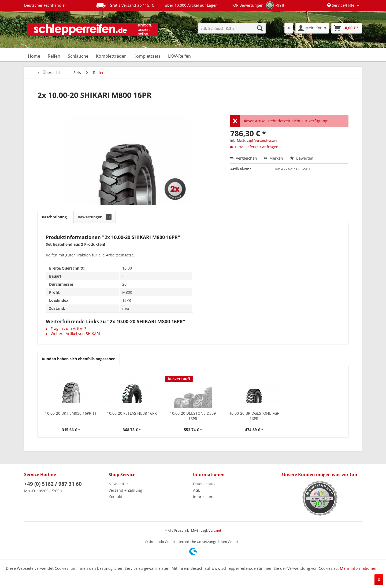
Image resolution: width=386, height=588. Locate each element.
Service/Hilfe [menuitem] (341, 5)
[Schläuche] (78, 56)
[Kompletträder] (111, 56)
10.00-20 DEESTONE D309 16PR (193, 416)
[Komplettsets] (147, 56)
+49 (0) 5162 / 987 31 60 (53, 484)
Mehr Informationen (358, 568)
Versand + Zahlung (125, 490)
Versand (215, 530)
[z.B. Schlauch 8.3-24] (232, 28)
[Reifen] (54, 56)
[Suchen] (260, 28)
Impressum (203, 497)
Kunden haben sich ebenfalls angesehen (79, 359)
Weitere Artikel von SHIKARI (73, 334)
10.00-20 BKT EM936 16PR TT (71, 413)
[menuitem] (232, 28)
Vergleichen (244, 158)
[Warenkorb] (347, 28)
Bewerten (302, 158)
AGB (197, 490)
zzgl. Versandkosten (262, 140)
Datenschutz (204, 484)
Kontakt (115, 497)
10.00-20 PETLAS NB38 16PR (132, 413)
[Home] (34, 56)
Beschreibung (54, 217)
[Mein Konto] (312, 28)
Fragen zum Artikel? (66, 328)
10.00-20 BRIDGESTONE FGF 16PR (254, 416)
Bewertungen (95, 217)
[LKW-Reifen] (179, 56)
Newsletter (118, 484)
